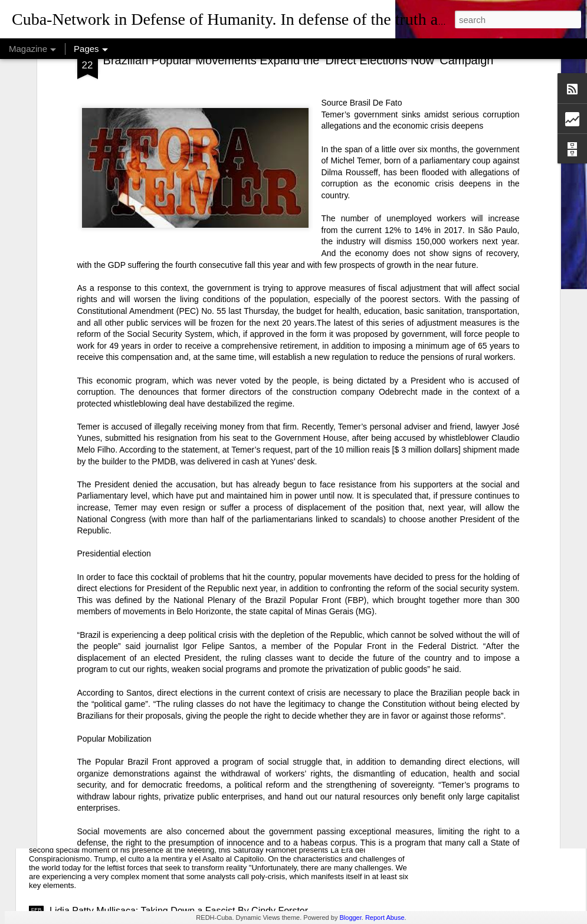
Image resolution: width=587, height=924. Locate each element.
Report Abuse (385, 918)
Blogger (350, 918)
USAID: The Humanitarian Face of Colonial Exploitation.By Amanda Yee (200, 701)
